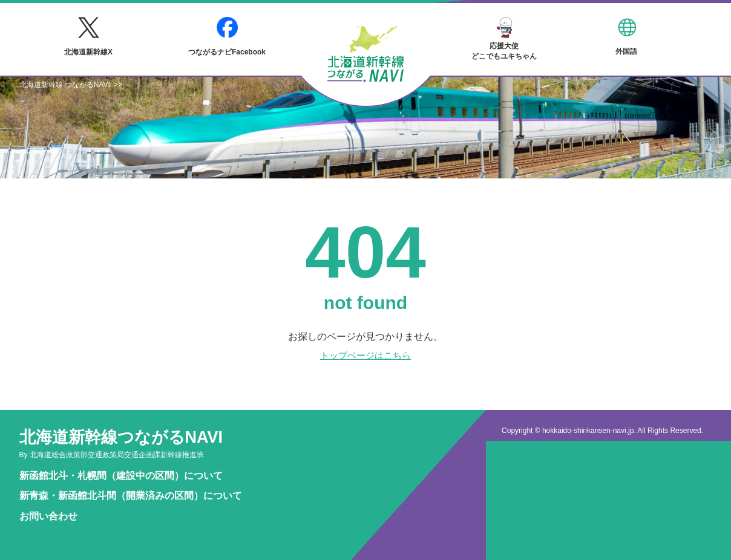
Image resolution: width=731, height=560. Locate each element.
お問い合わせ (48, 516)
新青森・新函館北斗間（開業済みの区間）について (131, 496)
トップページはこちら (365, 355)
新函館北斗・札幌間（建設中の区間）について (121, 476)
